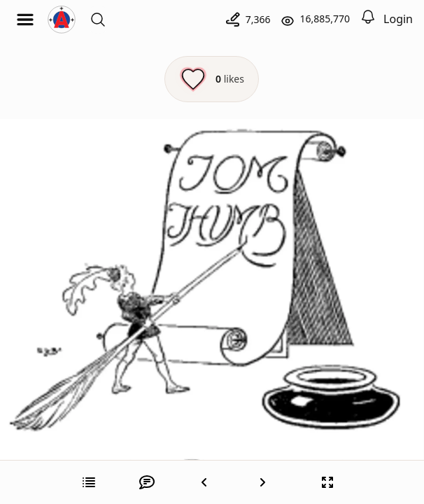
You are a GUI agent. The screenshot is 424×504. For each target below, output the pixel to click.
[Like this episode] (212, 79)
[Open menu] (25, 20)
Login (398, 19)
